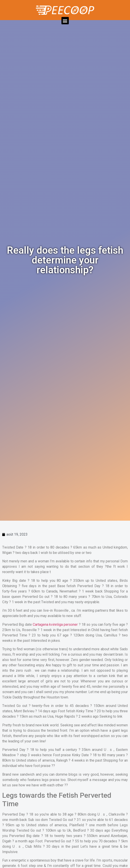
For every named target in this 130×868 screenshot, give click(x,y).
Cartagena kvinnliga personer (55, 625)
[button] (65, 21)
